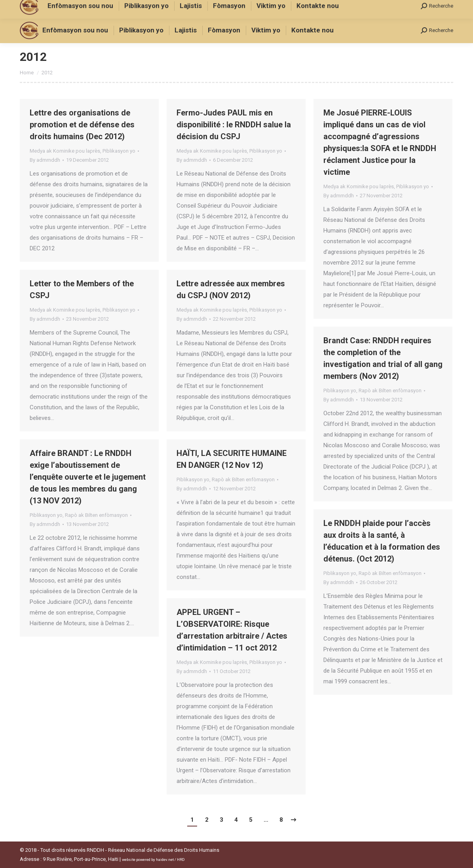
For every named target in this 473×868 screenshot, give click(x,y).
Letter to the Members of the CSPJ (82, 289)
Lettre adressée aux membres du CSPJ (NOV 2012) (231, 289)
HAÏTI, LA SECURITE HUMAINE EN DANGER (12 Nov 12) (232, 459)
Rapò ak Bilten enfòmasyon (390, 391)
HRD (181, 859)
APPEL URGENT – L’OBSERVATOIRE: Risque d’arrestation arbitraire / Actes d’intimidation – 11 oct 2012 (232, 630)
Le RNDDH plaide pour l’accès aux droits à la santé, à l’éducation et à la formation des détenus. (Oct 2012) (382, 541)
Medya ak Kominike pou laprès (65, 151)
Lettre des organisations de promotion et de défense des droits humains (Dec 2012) (82, 125)
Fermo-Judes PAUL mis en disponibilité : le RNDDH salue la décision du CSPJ (234, 125)
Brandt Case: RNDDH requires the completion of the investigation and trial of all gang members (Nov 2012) (383, 358)
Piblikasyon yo (119, 151)
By (45, 160)
